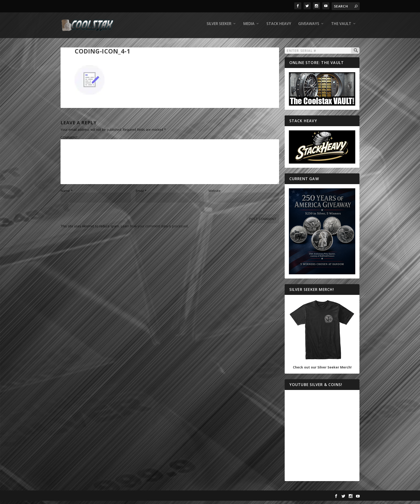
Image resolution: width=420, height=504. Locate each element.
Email (141, 194)
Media (249, 27)
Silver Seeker (219, 27)
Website (215, 194)
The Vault (341, 27)
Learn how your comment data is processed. (154, 229)
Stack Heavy (279, 27)
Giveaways (309, 27)
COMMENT (69, 141)
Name (67, 194)
